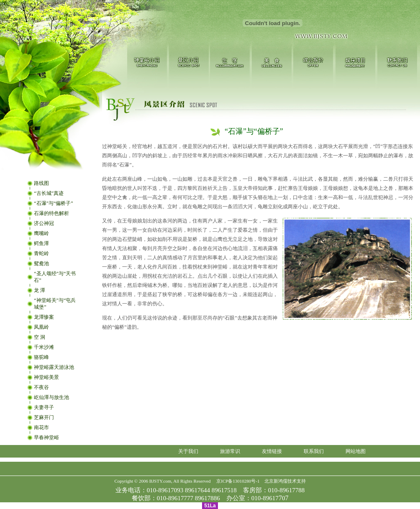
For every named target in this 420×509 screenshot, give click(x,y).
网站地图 (356, 451)
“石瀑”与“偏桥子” (53, 203)
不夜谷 (41, 387)
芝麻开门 (44, 417)
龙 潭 (40, 290)
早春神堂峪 (46, 437)
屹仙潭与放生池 (51, 397)
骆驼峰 (41, 357)
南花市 (41, 427)
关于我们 (188, 451)
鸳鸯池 (41, 263)
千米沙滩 (44, 347)
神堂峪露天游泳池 (54, 367)
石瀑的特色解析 (51, 213)
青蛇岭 (41, 253)
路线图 (41, 183)
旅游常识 (230, 451)
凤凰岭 (41, 327)
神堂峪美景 (46, 377)
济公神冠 (44, 223)
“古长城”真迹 (49, 193)
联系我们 (314, 451)
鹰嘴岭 (41, 233)
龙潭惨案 (44, 317)
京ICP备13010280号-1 (238, 481)
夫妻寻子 (44, 407)
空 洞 (40, 337)
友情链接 (272, 451)
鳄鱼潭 (41, 243)
